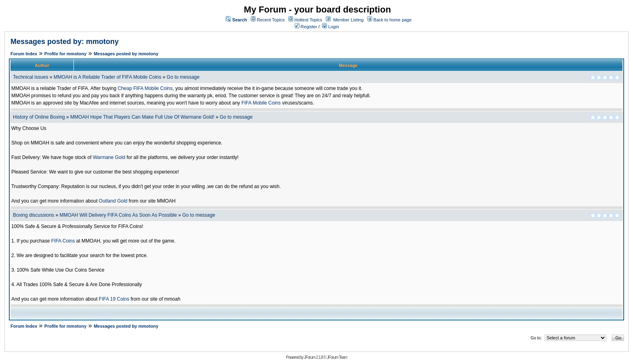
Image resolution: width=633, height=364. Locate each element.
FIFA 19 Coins (114, 299)
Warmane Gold (109, 157)
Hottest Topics (308, 20)
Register (306, 27)
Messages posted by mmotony (126, 54)
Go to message (183, 77)
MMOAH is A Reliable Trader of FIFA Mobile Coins (108, 77)
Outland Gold (113, 201)
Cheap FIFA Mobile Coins (145, 88)
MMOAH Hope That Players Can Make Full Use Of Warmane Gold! (142, 117)
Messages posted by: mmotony (65, 42)
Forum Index (24, 54)
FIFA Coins (63, 241)
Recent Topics (271, 20)
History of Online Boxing (39, 117)
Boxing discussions (34, 215)
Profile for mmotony (66, 54)
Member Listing (348, 20)
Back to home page (393, 20)
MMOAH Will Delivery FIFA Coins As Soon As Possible (118, 215)
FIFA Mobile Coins (261, 103)
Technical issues (30, 77)
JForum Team (337, 357)
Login (331, 27)
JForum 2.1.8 (313, 357)
